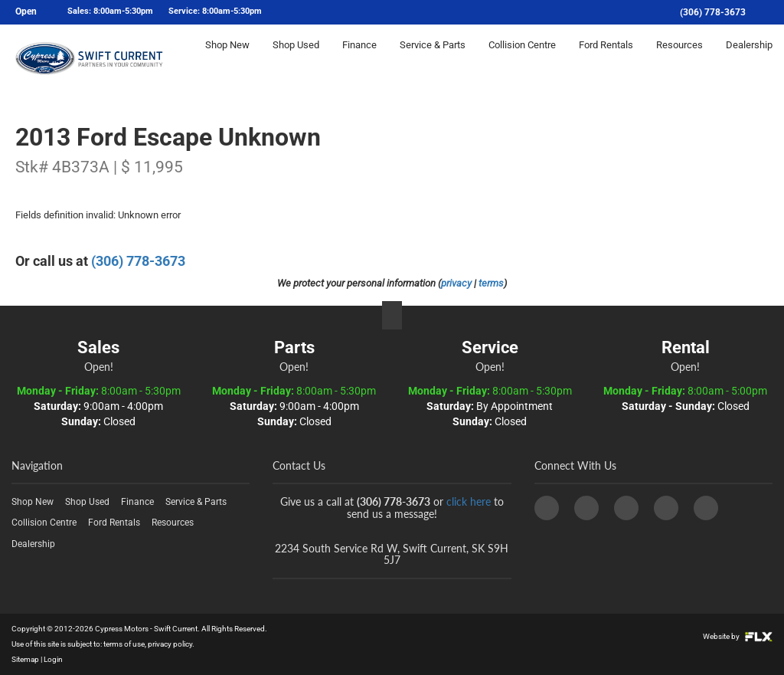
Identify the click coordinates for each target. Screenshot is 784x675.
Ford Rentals (606, 59)
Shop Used (296, 59)
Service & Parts (433, 59)
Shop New (227, 59)
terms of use (124, 644)
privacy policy (170, 644)
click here (469, 501)
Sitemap (25, 659)
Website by (738, 636)
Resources (679, 59)
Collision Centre (522, 59)
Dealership (749, 59)
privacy (456, 283)
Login (53, 659)
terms (491, 283)
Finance (359, 59)
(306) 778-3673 (713, 12)
